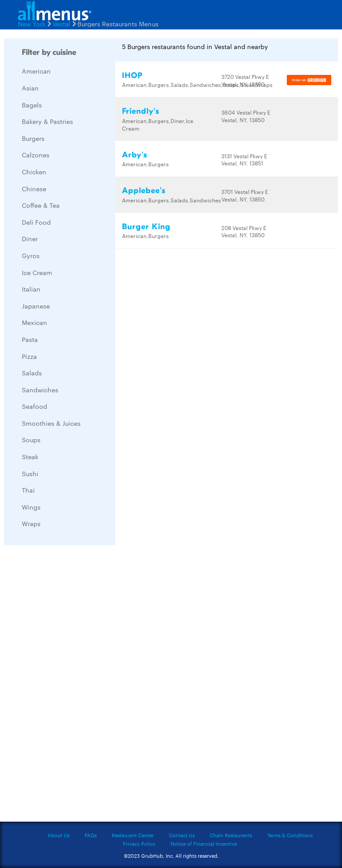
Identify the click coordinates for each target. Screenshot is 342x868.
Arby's (135, 155)
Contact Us (182, 835)
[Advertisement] (71, 686)
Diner (30, 239)
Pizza (29, 356)
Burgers (33, 138)
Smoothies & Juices (51, 423)
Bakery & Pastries (47, 121)
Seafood (35, 406)
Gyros (31, 255)
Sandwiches (40, 390)
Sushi (30, 473)
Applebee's (144, 191)
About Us (59, 835)
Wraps (31, 523)
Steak (30, 457)
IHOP (132, 76)
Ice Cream (37, 272)
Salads (32, 373)
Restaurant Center (133, 835)
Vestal (61, 24)
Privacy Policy (139, 843)
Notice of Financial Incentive (204, 843)
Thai (28, 490)
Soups (31, 440)
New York (32, 24)
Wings (31, 507)
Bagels (32, 105)
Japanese (36, 306)
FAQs (91, 835)
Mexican (35, 322)
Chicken (34, 172)
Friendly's (141, 111)
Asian (30, 88)
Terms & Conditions (290, 835)
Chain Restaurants (231, 835)
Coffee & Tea (41, 205)
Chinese (34, 189)
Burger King (146, 227)
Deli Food (36, 222)
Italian (31, 289)
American (36, 71)
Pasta (30, 339)
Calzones (36, 155)
